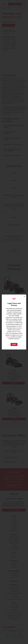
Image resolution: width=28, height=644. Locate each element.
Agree (14, 344)
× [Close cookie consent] (24, 296)
